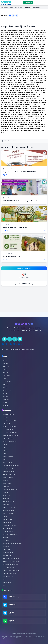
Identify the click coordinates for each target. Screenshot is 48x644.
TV (3, 580)
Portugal (5, 385)
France (5, 361)
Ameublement (7, 523)
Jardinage (5, 541)
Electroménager (8, 529)
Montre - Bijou (7, 556)
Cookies (12, 636)
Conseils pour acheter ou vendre (39, 637)
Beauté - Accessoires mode (11, 562)
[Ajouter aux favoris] (44, 153)
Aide (26, 636)
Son (4, 586)
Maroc (4, 394)
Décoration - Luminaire (10, 526)
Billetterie (6, 499)
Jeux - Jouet (6, 496)
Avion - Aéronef (7, 478)
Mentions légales (5, 637)
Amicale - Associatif (9, 508)
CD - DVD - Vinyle (8, 568)
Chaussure (6, 550)
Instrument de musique (10, 490)
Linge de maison (8, 532)
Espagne (5, 373)
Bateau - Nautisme (8, 475)
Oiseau (5, 451)
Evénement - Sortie (8, 511)
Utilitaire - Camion (8, 469)
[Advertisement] (24, 299)
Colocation (6, 424)
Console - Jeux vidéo (9, 574)
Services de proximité (9, 442)
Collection (6, 487)
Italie (4, 379)
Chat (4, 448)
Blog (30, 636)
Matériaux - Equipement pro (11, 544)
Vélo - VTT (6, 481)
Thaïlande (6, 400)
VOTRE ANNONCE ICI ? (24, 283)
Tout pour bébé (7, 553)
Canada (5, 370)
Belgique (5, 367)
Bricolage (5, 538)
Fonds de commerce (9, 427)
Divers (4, 517)
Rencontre (6, 505)
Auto (4, 460)
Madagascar (6, 391)
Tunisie (5, 403)
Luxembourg (7, 382)
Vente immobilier (8, 415)
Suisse (4, 388)
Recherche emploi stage (10, 436)
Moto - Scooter (7, 463)
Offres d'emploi (7, 430)
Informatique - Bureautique (11, 571)
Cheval (5, 454)
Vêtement (6, 547)
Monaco (5, 397)
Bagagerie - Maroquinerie (11, 559)
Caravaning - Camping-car (11, 466)
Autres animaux (7, 457)
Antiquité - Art (7, 520)
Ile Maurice (6, 376)
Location (5, 418)
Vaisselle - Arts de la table (10, 535)
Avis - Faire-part (7, 514)
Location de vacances (9, 421)
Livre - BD (6, 493)
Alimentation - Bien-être (10, 565)
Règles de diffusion (19, 637)
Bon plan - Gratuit (8, 502)
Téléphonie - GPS (8, 577)
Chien (4, 445)
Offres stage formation (10, 433)
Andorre (5, 364)
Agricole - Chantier (8, 472)
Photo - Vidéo (7, 583)
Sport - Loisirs (7, 484)
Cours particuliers (8, 439)
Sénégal (5, 406)
